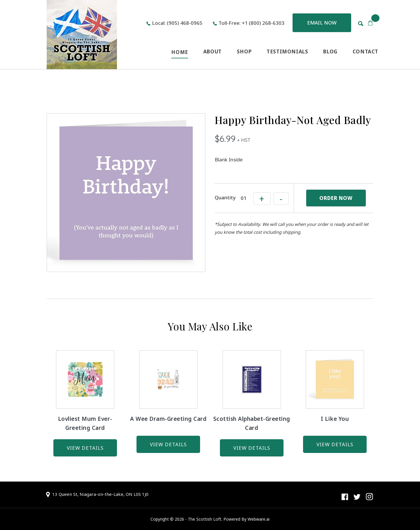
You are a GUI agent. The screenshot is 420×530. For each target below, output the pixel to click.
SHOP (244, 52)
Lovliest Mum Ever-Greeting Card (85, 423)
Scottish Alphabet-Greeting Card (252, 423)
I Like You (335, 419)
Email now (322, 23)
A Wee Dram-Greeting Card (168, 419)
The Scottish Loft (205, 519)
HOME (180, 52)
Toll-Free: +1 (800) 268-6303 (251, 23)
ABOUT (212, 52)
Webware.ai (259, 519)
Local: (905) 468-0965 (177, 23)
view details (85, 448)
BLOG (330, 52)
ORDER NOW (336, 198)
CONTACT (365, 52)
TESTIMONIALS (287, 52)
